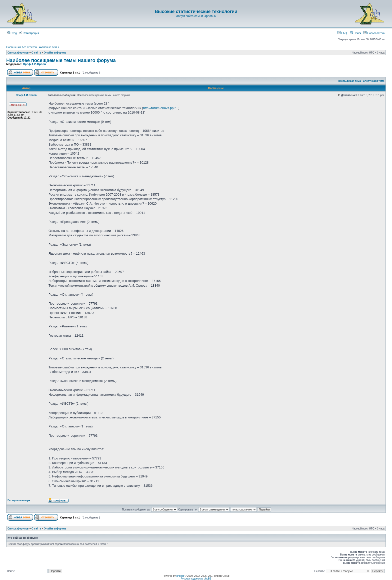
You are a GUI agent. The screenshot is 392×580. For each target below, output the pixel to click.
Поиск (355, 33)
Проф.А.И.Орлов (34, 64)
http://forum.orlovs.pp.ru (160, 108)
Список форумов (18, 53)
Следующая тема (374, 81)
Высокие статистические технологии (196, 12)
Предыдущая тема (349, 81)
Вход (12, 33)
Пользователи (374, 33)
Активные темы (49, 47)
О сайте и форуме (55, 53)
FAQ (342, 33)
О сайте (36, 53)
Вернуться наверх (19, 500)
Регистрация (29, 33)
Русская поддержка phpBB (196, 579)
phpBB (180, 576)
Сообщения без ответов (21, 47)
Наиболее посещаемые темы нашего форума (61, 60)
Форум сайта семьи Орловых (196, 16)
